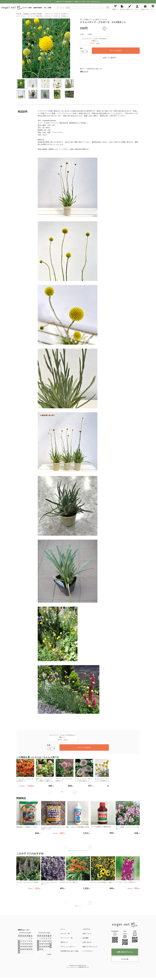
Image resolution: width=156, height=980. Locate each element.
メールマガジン (88, 951)
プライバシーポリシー (68, 947)
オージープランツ (21, 16)
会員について (87, 934)
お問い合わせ (87, 942)
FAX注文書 (125, 959)
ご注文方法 (86, 929)
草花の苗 (19, 14)
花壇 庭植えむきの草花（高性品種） (33, 14)
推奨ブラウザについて (90, 947)
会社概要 (85, 938)
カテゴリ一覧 (65, 934)
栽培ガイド (64, 942)
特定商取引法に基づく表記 (70, 951)
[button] (75, 792)
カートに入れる (116, 51)
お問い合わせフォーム (125, 952)
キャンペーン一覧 (67, 938)
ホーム (63, 929)
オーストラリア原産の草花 (35, 16)
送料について (84, 72)
